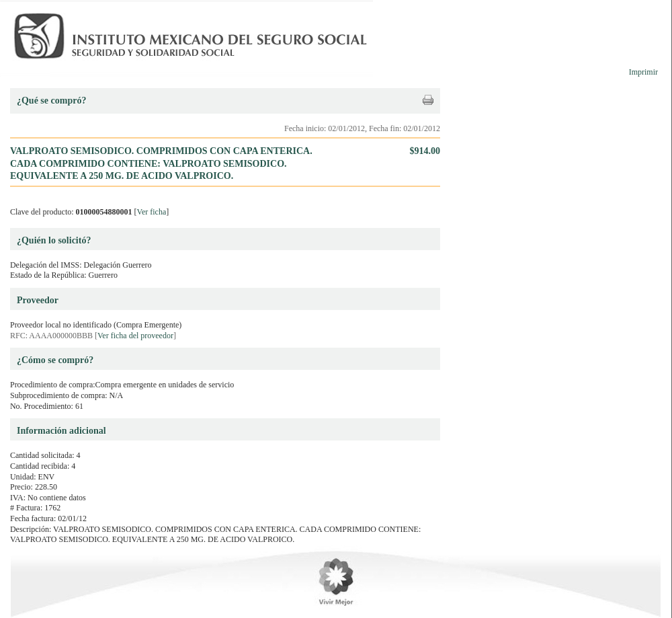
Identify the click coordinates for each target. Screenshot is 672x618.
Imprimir (643, 72)
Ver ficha (152, 212)
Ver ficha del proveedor (135, 336)
